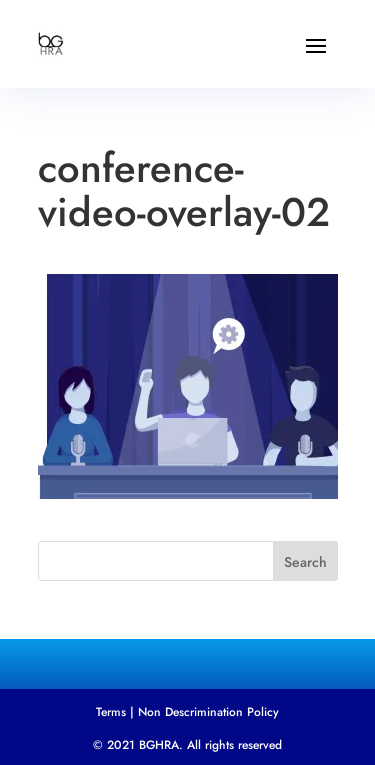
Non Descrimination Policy (208, 712)
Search (305, 562)
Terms (111, 712)
